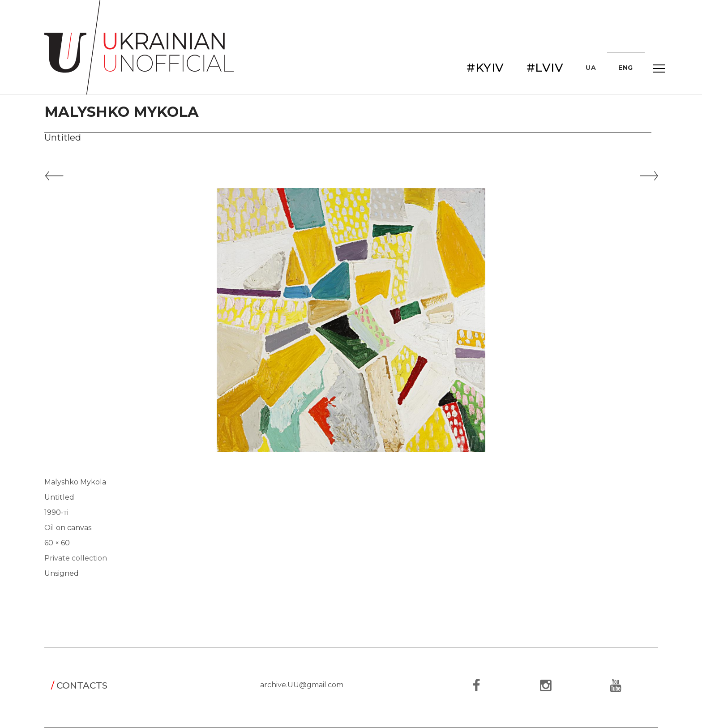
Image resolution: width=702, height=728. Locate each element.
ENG (626, 68)
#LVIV (545, 68)
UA (591, 68)
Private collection (76, 558)
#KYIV (485, 68)
